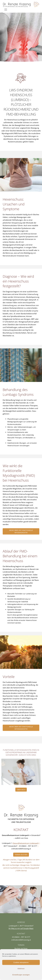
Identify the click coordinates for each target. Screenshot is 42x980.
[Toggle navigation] (6, 10)
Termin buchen (21, 855)
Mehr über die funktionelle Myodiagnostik (21, 531)
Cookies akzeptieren (21, 962)
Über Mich (21, 790)
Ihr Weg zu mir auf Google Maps (21, 928)
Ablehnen (21, 969)
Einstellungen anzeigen (21, 975)
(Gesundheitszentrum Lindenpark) (26, 843)
